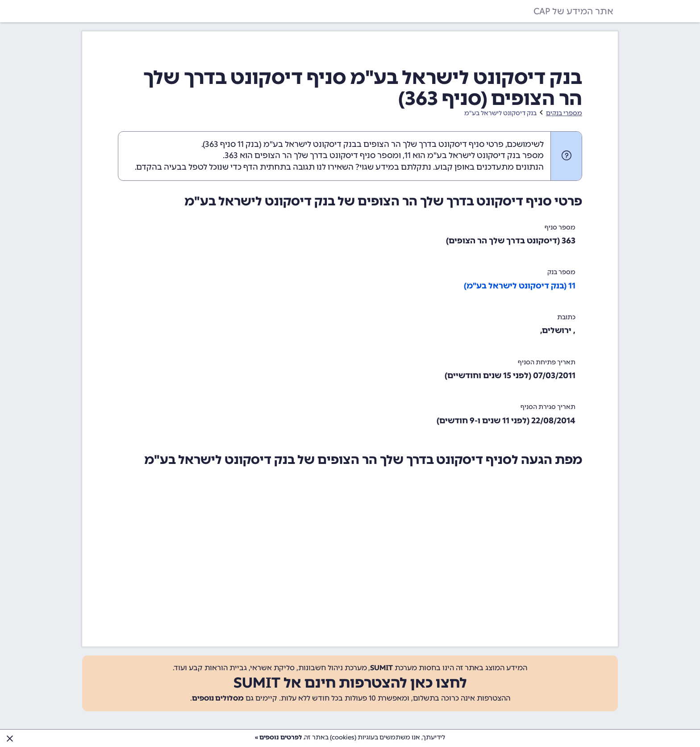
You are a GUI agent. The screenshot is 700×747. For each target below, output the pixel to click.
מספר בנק (561, 272)
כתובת (566, 317)
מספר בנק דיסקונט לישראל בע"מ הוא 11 (474, 155)
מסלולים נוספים (218, 698)
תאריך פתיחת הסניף (547, 362)
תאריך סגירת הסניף (548, 407)
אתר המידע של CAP (573, 11)
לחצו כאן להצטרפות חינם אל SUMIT (350, 683)
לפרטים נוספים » (278, 737)
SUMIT (381, 668)
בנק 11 (248, 144)
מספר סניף (560, 227)
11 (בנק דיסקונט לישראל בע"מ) (520, 286)
